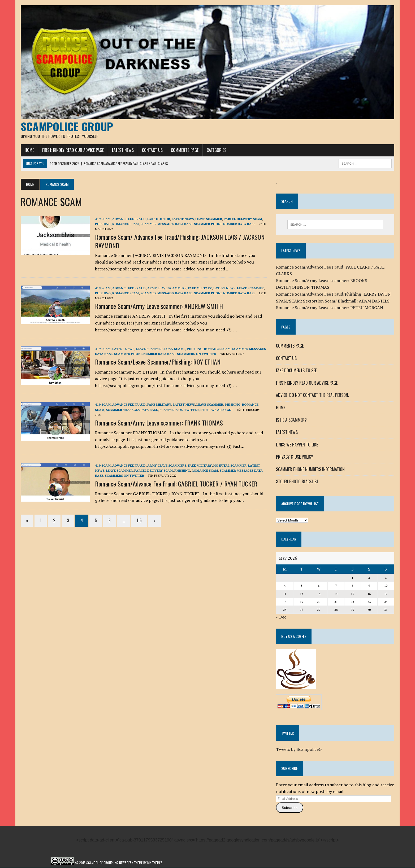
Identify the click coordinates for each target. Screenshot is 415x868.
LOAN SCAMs (175, 349)
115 (139, 521)
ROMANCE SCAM (126, 224)
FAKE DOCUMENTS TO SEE (296, 371)
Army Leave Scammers (167, 288)
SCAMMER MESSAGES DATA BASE (166, 224)
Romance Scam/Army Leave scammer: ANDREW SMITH (159, 306)
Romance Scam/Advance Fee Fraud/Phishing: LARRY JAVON (333, 294)
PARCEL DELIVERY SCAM (243, 219)
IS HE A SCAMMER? (291, 420)
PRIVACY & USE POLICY (295, 457)
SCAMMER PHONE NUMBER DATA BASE (225, 224)
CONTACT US (152, 150)
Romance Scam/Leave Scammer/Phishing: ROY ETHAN (158, 362)
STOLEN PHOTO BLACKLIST (297, 482)
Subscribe (290, 808)
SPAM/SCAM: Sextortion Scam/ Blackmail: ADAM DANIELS (333, 301)
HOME (29, 150)
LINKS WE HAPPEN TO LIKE (297, 445)
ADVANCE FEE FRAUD (129, 219)
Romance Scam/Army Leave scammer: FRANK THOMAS (159, 423)
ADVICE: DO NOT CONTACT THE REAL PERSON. (312, 395)
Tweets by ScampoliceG (299, 749)
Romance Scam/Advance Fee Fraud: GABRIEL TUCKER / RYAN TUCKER (176, 484)
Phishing (103, 224)
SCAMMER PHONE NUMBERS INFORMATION (310, 470)
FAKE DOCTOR (159, 219)
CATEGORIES (217, 150)
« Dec (281, 617)
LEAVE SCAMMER (209, 219)
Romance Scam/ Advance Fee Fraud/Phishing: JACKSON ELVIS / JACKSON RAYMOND (180, 241)
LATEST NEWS (123, 150)
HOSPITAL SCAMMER (230, 466)
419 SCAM (103, 219)
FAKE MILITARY (200, 288)
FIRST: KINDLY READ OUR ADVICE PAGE (73, 150)
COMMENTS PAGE (185, 150)
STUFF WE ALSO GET (217, 410)
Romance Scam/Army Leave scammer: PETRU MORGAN (330, 308)
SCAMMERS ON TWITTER (197, 354)
